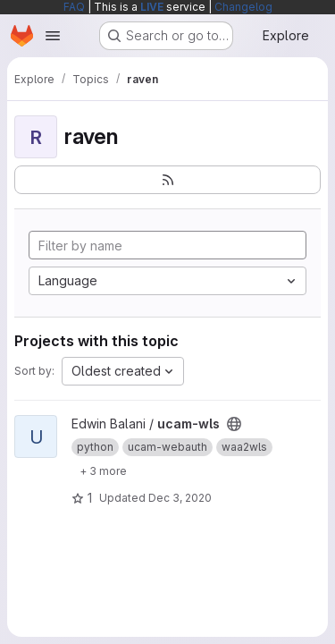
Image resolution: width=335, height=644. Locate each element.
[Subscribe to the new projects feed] (167, 180)
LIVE (152, 7)
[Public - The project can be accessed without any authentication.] (234, 424)
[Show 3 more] (103, 470)
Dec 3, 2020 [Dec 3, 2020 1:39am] (180, 498)
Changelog (243, 7)
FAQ (74, 7)
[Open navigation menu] (53, 36)
